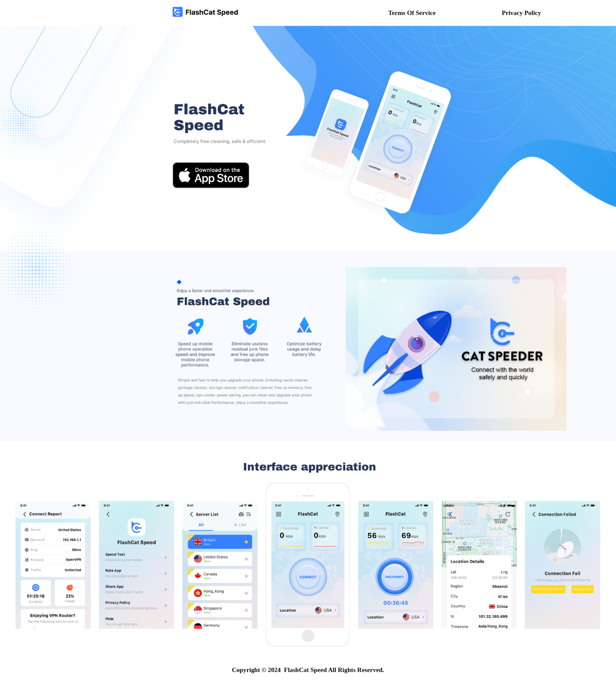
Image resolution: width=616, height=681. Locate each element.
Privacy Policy (521, 13)
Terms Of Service (412, 13)
